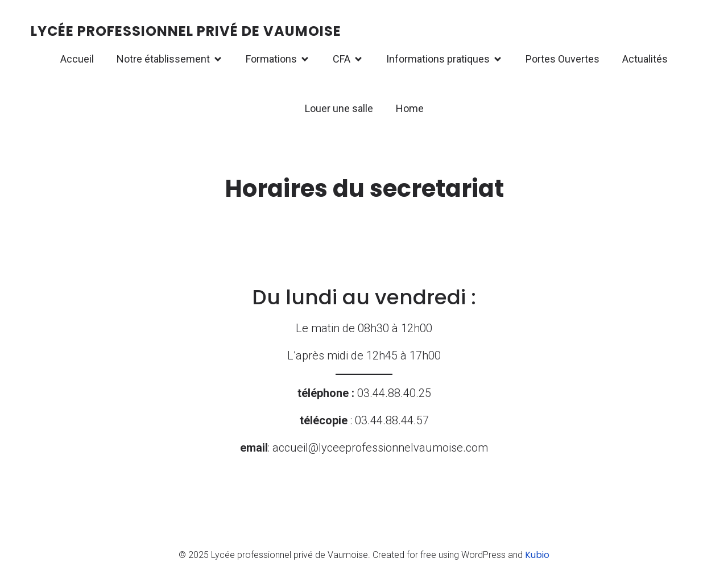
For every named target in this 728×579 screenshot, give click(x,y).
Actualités (645, 59)
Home (410, 108)
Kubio (537, 555)
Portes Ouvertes (562, 59)
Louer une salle (339, 108)
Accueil (77, 59)
